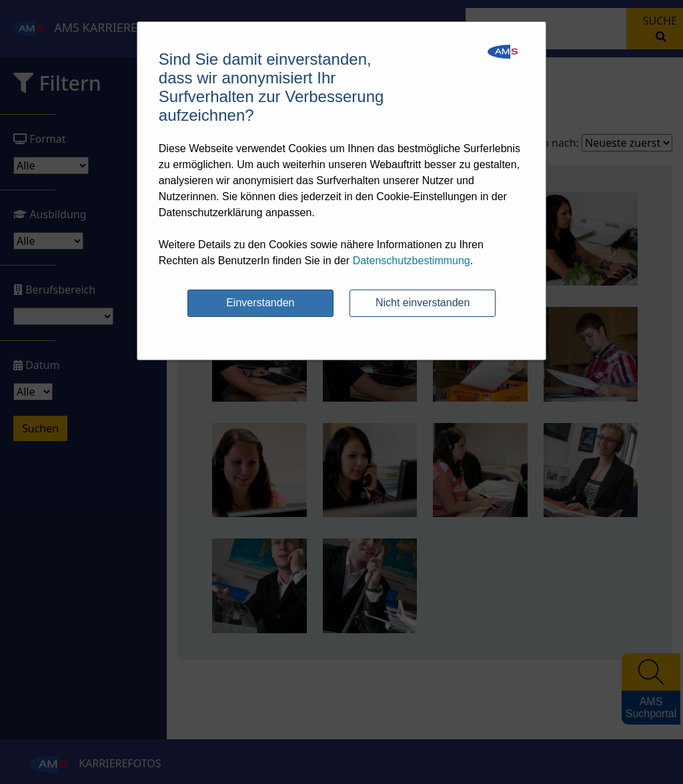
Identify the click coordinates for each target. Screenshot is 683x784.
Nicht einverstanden (423, 303)
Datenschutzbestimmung (412, 261)
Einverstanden (260, 303)
